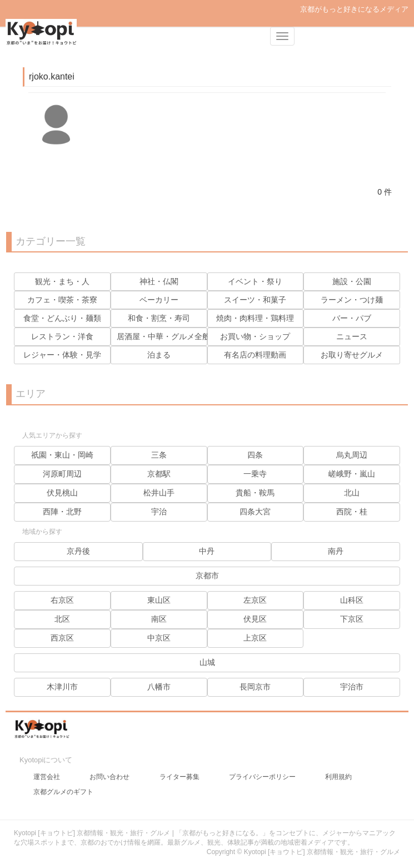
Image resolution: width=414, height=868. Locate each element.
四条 (255, 455)
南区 (159, 619)
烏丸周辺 (352, 455)
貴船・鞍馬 (255, 493)
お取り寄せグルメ (352, 355)
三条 (159, 455)
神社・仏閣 (159, 281)
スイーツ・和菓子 (255, 300)
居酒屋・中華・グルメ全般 (163, 336)
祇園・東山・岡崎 (62, 455)
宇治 (159, 512)
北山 (352, 493)
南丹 (336, 551)
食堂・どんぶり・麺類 (62, 318)
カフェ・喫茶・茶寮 (62, 300)
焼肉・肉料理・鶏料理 (255, 318)
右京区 (62, 600)
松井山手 (159, 493)
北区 (62, 619)
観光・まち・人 (62, 281)
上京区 (255, 638)
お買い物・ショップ (255, 336)
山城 (207, 662)
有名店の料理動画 (255, 355)
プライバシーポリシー (262, 777)
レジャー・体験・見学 (62, 355)
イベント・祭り (255, 281)
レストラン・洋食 (62, 336)
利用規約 (338, 777)
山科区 (352, 600)
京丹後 (78, 551)
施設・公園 (352, 281)
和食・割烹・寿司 (159, 318)
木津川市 (62, 687)
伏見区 (255, 619)
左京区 (255, 600)
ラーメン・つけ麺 (352, 300)
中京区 (159, 638)
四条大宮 (255, 512)
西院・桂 (352, 512)
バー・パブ (352, 318)
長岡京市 (255, 687)
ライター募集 (179, 777)
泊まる (159, 355)
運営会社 (47, 777)
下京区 (352, 619)
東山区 (159, 600)
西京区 (62, 638)
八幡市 (159, 687)
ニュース (352, 336)
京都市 (207, 576)
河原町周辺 (62, 474)
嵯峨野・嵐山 (352, 474)
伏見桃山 (62, 493)
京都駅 (159, 474)
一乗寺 (255, 474)
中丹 (207, 551)
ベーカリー (159, 300)
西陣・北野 (62, 512)
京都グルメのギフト (63, 792)
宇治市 (352, 687)
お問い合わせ (109, 777)
